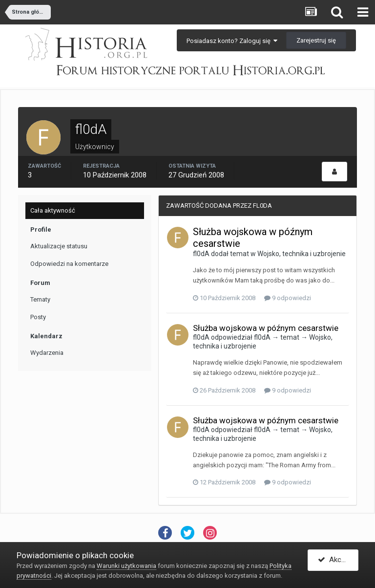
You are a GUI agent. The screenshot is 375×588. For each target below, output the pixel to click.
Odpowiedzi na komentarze (69, 264)
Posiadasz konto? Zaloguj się (232, 41)
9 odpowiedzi (288, 298)
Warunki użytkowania (126, 566)
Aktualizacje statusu (59, 246)
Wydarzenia (47, 353)
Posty (38, 317)
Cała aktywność (53, 210)
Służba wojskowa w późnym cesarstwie (266, 328)
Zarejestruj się (316, 40)
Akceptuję (338, 560)
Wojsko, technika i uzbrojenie (302, 254)
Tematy (40, 299)
